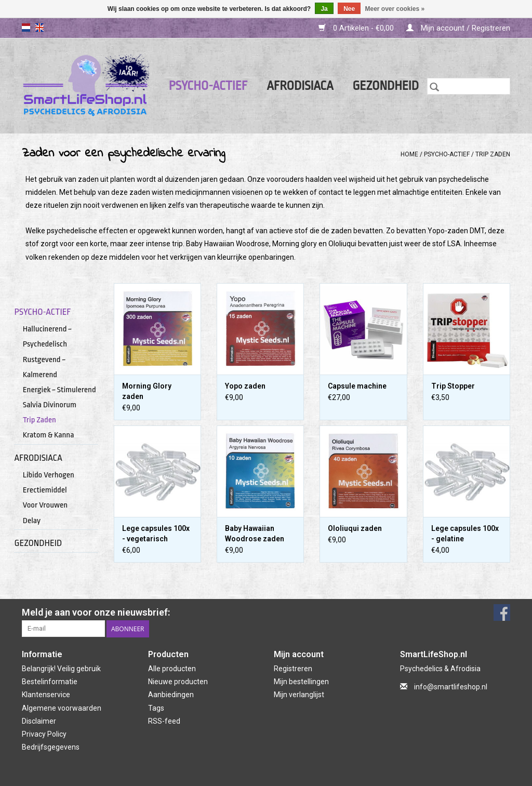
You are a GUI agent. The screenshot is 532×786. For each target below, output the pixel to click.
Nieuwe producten (178, 682)
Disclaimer (39, 721)
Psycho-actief (208, 86)
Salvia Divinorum (50, 405)
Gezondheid (385, 86)
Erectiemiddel (45, 490)
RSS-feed (164, 721)
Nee (349, 9)
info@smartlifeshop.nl (451, 687)
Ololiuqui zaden (355, 528)
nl (26, 28)
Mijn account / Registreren (458, 28)
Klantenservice (46, 695)
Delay (32, 521)
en (39, 28)
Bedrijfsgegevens (51, 747)
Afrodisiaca (300, 86)
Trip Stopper (453, 386)
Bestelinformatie (50, 682)
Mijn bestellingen (301, 682)
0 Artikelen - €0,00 (357, 28)
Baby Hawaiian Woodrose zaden (255, 534)
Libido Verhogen (49, 475)
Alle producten (172, 669)
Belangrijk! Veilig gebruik (61, 669)
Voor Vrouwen (45, 505)
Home (409, 154)
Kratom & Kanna (49, 435)
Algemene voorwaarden (62, 708)
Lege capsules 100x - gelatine (465, 534)
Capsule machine (357, 386)
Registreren (293, 669)
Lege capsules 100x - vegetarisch (156, 534)
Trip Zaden (493, 154)
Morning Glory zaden (147, 391)
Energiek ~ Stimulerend (59, 390)
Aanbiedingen (171, 695)
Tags (156, 708)
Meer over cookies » (395, 9)
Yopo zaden (245, 386)
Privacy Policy (44, 734)
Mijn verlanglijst (299, 695)
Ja (324, 9)
